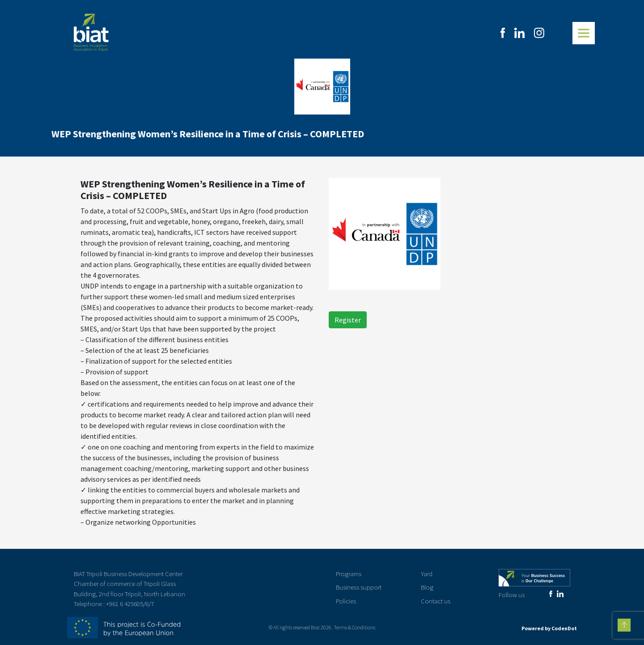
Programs (349, 574)
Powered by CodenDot (549, 628)
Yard (427, 574)
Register (348, 320)
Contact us (436, 601)
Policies (346, 601)
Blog (427, 587)
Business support (359, 587)
